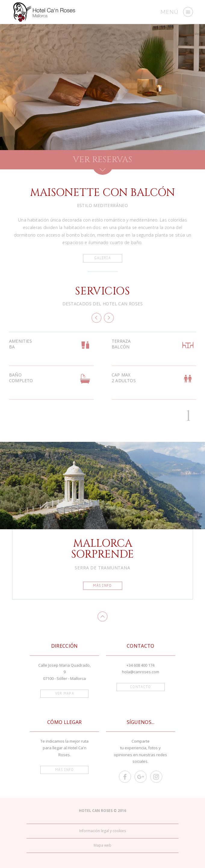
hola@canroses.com (141, 672)
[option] (102, 87)
